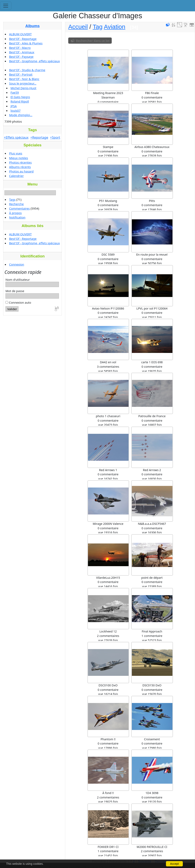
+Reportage (39, 137)
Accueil (78, 27)
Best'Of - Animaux (22, 52)
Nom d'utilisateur (18, 280)
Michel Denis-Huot (23, 88)
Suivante (145, 861)
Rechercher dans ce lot (93, 41)
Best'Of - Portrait (21, 74)
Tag (97, 27)
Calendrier (16, 176)
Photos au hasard (21, 171)
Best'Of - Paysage (21, 57)
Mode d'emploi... (21, 115)
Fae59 (15, 92)
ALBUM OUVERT (20, 34)
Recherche (16, 204)
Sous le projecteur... (23, 83)
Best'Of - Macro (20, 48)
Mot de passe (15, 291)
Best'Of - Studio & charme (27, 70)
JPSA (14, 106)
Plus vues (16, 153)
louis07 (16, 110)
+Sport (55, 137)
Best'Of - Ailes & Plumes (26, 43)
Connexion (17, 264)
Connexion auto (18, 302)
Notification (17, 217)
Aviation (115, 27)
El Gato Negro (20, 97)
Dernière (161, 861)
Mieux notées (19, 158)
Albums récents (20, 167)
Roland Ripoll (20, 101)
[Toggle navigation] (6, 6)
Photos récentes (20, 162)
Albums (32, 26)
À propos (15, 213)
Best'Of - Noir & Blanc (24, 79)
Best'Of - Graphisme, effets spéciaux (35, 61)
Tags (12, 199)
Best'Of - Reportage (23, 39)
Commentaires (19, 208)
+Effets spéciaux (16, 137)
